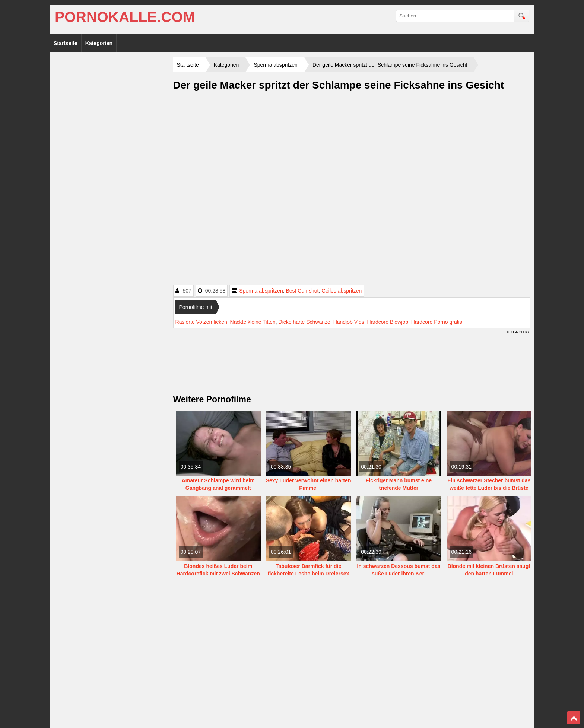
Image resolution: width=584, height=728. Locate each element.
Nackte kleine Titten (253, 322)
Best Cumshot (302, 291)
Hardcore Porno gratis (437, 322)
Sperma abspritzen (261, 291)
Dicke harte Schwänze (304, 322)
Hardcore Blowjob (388, 322)
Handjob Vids (349, 322)
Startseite (66, 43)
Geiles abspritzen (342, 291)
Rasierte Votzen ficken (201, 322)
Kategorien (99, 43)
